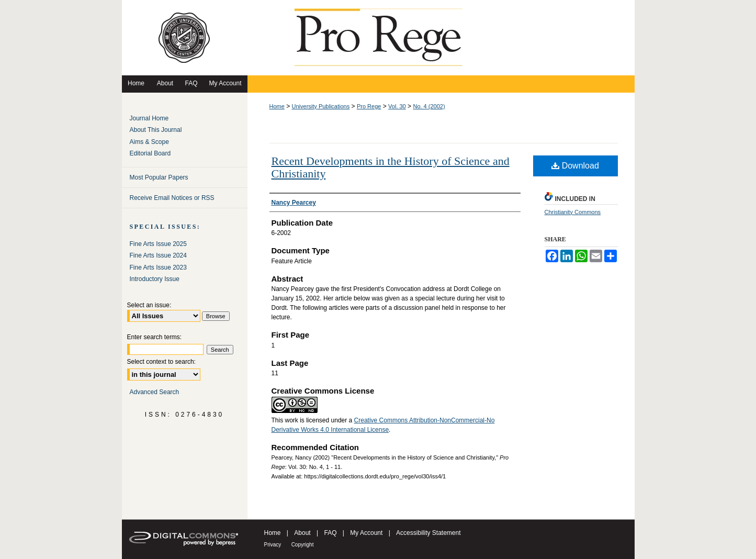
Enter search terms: (155, 337)
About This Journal (156, 130)
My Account (366, 533)
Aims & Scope (149, 142)
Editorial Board (150, 153)
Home (277, 106)
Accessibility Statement (428, 533)
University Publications (321, 106)
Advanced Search (155, 392)
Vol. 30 (397, 106)
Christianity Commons (573, 212)
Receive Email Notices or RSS (172, 198)
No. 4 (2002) (429, 106)
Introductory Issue (155, 279)
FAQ (330, 533)
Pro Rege (369, 106)
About (302, 533)
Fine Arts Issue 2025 (158, 244)
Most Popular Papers (159, 177)
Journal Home (149, 118)
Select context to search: (161, 362)
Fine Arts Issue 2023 (158, 267)
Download (575, 166)
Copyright (303, 545)
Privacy (273, 545)
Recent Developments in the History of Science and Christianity (391, 167)
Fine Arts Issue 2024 (158, 255)
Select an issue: (149, 305)
